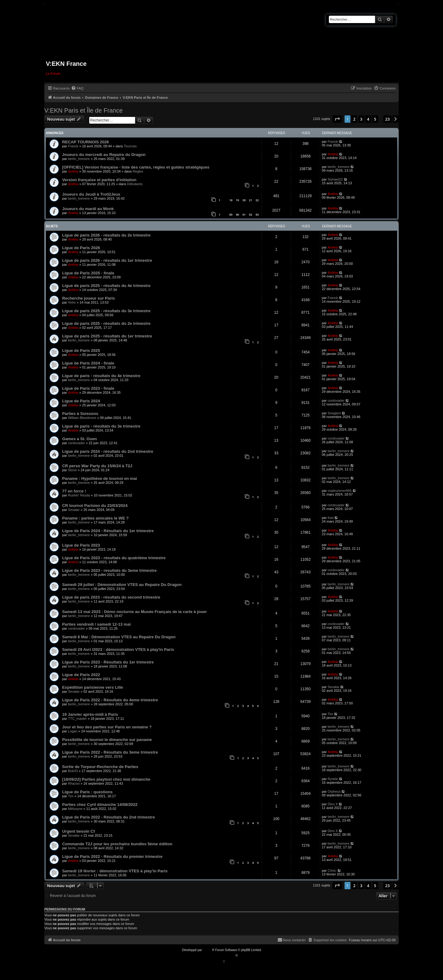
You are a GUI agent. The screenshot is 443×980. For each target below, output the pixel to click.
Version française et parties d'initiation (99, 180)
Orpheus (334, 791)
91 (244, 215)
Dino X (333, 804)
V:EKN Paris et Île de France (84, 110)
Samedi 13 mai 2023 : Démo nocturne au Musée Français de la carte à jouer (135, 612)
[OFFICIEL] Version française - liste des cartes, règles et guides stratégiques (136, 167)
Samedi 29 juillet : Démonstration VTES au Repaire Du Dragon (122, 585)
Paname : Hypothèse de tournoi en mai (100, 478)
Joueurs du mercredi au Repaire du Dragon (104, 155)
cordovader (336, 400)
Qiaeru (243, 956)
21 (250, 200)
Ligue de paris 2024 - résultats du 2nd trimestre (108, 451)
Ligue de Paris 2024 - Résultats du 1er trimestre (108, 531)
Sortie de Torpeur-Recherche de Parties (100, 767)
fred (331, 518)
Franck (73, 146)
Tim (330, 714)
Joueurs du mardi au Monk (88, 209)
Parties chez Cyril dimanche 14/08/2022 (100, 805)
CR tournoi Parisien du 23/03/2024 (95, 506)
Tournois (130, 146)
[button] (337, 119)
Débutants (135, 184)
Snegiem (334, 413)
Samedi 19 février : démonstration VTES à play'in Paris (115, 871)
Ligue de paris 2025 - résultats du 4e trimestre (106, 286)
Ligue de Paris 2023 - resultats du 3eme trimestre (109, 570)
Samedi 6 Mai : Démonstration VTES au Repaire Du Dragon (119, 637)
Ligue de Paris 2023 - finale (88, 388)
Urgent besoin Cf (78, 831)
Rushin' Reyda (79, 495)
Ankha (333, 154)
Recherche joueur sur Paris (89, 298)
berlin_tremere (79, 159)
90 (237, 215)
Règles (138, 171)
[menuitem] (77, 88)
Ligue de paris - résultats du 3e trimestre (101, 426)
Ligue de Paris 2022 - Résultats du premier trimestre (112, 857)
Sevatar (74, 510)
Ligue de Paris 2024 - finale (88, 363)
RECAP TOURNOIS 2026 (86, 142)
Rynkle (333, 779)
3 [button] (361, 119)
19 (237, 200)
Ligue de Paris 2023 (81, 545)
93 (257, 215)
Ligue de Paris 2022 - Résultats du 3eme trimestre (110, 752)
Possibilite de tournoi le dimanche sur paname (107, 740)
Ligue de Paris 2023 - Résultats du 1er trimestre (108, 662)
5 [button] (375, 119)
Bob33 (73, 771)
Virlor (72, 302)
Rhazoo (74, 783)
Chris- (332, 870)
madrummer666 (340, 491)
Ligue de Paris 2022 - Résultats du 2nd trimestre (108, 817)
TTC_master (77, 719)
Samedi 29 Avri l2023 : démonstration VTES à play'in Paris (118, 649)
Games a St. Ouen (80, 439)
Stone (72, 470)
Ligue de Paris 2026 (81, 248)
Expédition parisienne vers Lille (93, 687)
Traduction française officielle (215, 956)
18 (231, 200)
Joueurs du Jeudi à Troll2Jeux (91, 194)
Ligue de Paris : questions (87, 792)
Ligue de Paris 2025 (81, 351)
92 (250, 215)
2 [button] (354, 119)
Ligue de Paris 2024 (81, 401)
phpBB (207, 950)
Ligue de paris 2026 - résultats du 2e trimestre (106, 235)
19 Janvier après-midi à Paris (90, 714)
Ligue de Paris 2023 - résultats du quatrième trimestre (114, 558)
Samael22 (335, 179)
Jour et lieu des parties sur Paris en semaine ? (107, 727)
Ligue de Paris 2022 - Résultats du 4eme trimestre (110, 700)
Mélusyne (75, 809)
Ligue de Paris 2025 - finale (88, 273)
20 (244, 200)
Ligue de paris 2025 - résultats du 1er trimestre (107, 336)
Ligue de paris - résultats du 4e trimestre (101, 376)
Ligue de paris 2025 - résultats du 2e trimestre (106, 323)
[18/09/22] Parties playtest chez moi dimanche (106, 779)
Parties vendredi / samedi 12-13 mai (96, 624)
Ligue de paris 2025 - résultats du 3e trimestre (106, 311)
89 (231, 215)
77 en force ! (74, 491)
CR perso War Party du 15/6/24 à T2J (97, 466)
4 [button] (368, 119)
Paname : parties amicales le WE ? (95, 518)
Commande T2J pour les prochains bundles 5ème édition (117, 844)
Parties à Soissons (80, 414)
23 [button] (387, 119)
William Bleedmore (82, 418)
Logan (73, 731)
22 (257, 200)
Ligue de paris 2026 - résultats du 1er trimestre (107, 260)
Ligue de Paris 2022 (81, 675)
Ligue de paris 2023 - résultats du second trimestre (111, 597)
